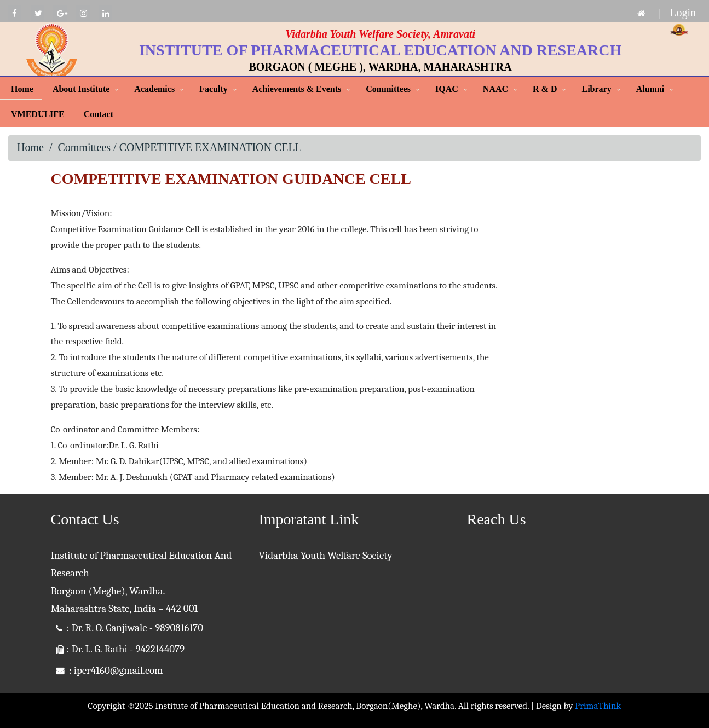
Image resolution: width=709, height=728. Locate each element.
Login (683, 13)
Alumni (650, 89)
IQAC (447, 89)
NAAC (495, 89)
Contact (99, 114)
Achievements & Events (297, 89)
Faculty (214, 89)
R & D (545, 89)
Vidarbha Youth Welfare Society (326, 556)
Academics (154, 89)
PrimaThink (598, 706)
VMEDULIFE (38, 114)
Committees (388, 89)
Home (22, 89)
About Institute (81, 89)
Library (596, 89)
